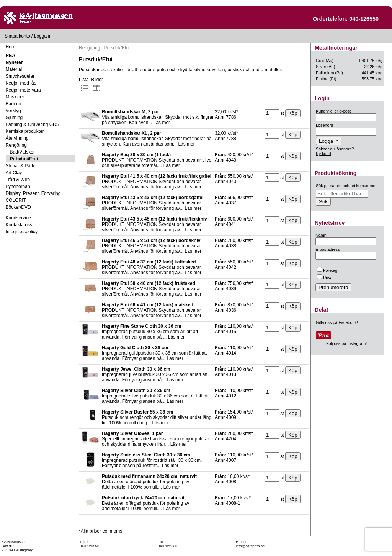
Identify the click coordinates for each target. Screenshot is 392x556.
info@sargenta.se (250, 546)
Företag (327, 270)
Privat (325, 278)
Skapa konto (17, 36)
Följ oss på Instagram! (346, 343)
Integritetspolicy (22, 232)
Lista (84, 84)
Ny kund (323, 154)
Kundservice (18, 218)
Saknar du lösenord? (335, 149)
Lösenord (324, 125)
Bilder (97, 84)
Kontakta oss (19, 225)
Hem (11, 47)
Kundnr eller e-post (333, 111)
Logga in (43, 36)
